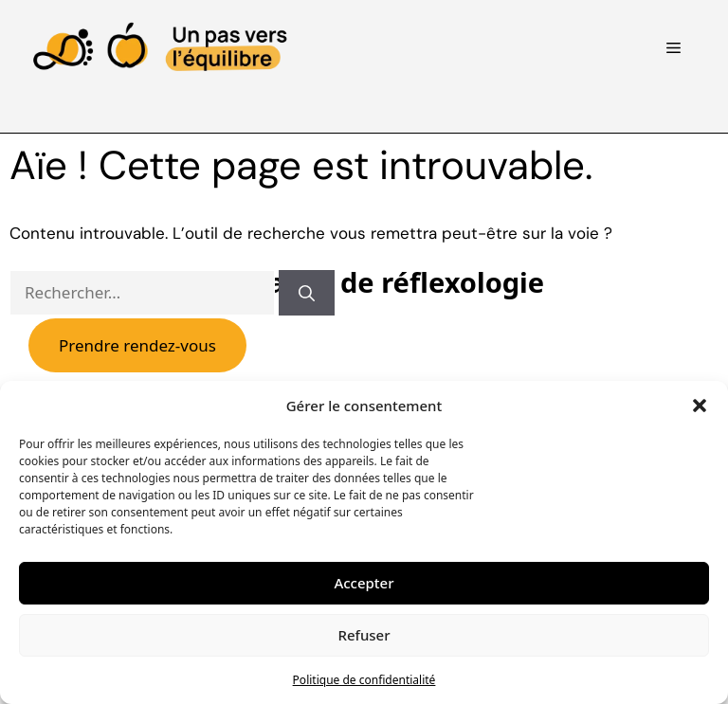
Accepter (364, 583)
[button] (700, 406)
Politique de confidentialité (364, 680)
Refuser (364, 635)
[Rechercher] (307, 293)
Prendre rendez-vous (137, 345)
